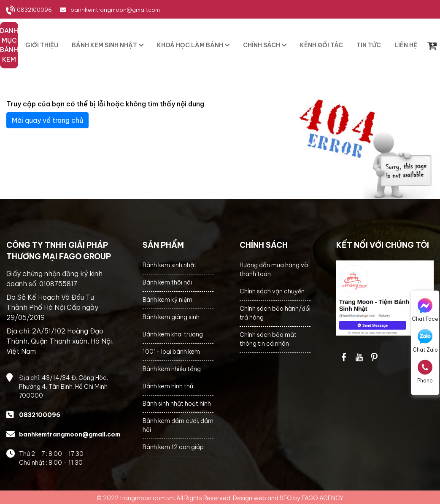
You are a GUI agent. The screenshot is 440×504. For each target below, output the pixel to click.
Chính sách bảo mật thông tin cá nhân (268, 339)
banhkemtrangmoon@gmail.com (115, 10)
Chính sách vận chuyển (272, 291)
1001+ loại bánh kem (171, 352)
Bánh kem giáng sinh (171, 317)
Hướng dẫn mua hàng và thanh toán (274, 270)
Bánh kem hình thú (168, 386)
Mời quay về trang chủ (47, 120)
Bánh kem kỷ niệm (167, 300)
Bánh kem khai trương (173, 334)
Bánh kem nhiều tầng (172, 369)
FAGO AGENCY (323, 498)
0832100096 (34, 10)
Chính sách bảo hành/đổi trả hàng (275, 313)
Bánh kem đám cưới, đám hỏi (178, 425)
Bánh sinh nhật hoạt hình (177, 404)
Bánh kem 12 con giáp (173, 447)
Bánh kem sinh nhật (170, 265)
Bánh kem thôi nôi (167, 282)
